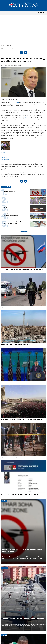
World (9, 46)
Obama (43, 104)
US (29, 104)
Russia (27, 117)
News (3, 46)
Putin (18, 102)
